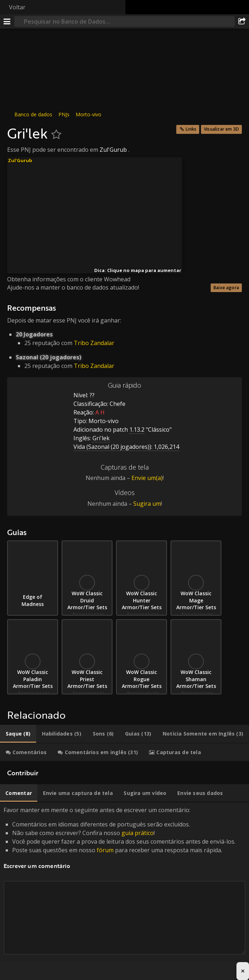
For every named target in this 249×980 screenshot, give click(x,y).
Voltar (17, 7)
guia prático (138, 833)
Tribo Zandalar (94, 343)
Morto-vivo (88, 114)
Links (191, 129)
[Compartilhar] (242, 21)
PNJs (64, 114)
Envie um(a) (147, 478)
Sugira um (147, 504)
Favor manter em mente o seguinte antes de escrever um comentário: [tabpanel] (125, 889)
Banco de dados (33, 114)
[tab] (18, 734)
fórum (105, 850)
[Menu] (7, 21)
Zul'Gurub (113, 150)
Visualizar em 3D (221, 129)
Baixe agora (226, 288)
